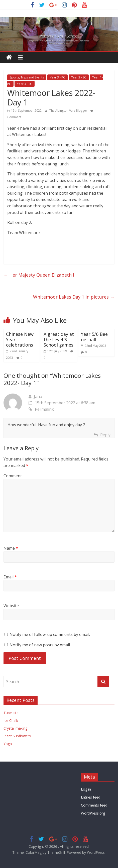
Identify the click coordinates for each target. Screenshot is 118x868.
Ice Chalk (11, 720)
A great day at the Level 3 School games (59, 339)
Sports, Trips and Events (27, 77)
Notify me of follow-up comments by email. (50, 634)
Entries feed (91, 797)
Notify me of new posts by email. (40, 645)
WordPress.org (93, 813)
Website (11, 606)
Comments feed (94, 805)
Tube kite (11, 713)
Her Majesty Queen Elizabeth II (39, 275)
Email (10, 577)
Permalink (41, 409)
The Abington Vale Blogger (69, 111)
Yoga (8, 744)
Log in (86, 789)
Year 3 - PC (57, 77)
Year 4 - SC (25, 84)
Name (11, 548)
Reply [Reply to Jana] (105, 435)
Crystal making (15, 728)
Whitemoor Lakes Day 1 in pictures (74, 297)
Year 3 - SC (79, 77)
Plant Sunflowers (17, 736)
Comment (13, 476)
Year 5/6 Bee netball (94, 337)
